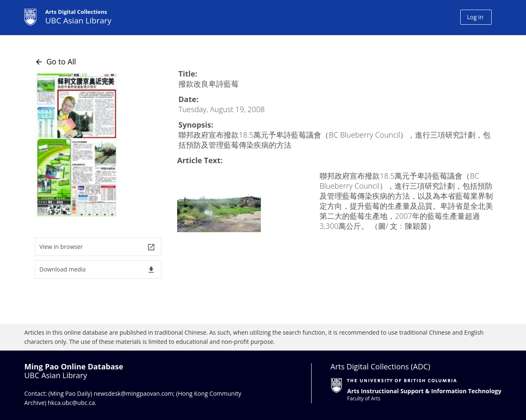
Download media (97, 270)
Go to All (55, 61)
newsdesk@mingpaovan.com (134, 393)
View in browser (97, 247)
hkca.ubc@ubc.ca (71, 403)
